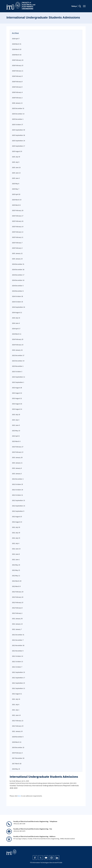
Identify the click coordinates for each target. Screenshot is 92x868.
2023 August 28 (17, 388)
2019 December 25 (18, 747)
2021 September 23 (18, 672)
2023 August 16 (17, 404)
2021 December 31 (18, 635)
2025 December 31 (18, 108)
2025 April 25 (16, 194)
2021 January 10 (17, 731)
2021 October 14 (17, 656)
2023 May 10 (16, 431)
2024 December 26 (18, 269)
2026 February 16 (18, 60)
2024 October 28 (17, 296)
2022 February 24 (18, 592)
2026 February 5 (17, 87)
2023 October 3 (17, 372)
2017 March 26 (17, 764)
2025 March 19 (17, 200)
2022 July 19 (16, 538)
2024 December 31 (18, 264)
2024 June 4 (16, 323)
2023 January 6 (17, 468)
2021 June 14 (16, 715)
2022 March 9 (16, 586)
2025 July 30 (16, 157)
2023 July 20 (16, 414)
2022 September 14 (18, 506)
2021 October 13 (17, 662)
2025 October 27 (17, 125)
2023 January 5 (17, 474)
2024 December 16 (18, 280)
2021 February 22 (18, 721)
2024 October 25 (17, 302)
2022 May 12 (16, 576)
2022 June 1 (16, 559)
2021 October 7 (17, 667)
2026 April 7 (16, 39)
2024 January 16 (17, 350)
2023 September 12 (18, 377)
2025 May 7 (16, 189)
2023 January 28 (17, 457)
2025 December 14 (18, 114)
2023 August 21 (17, 398)
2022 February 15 (18, 602)
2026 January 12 (17, 103)
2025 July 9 (16, 162)
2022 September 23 (18, 500)
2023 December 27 (18, 355)
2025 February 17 (18, 216)
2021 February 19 (18, 726)
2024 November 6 (18, 291)
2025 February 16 (18, 221)
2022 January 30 (17, 619)
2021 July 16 (16, 699)
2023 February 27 (18, 447)
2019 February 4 (17, 753)
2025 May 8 (16, 184)
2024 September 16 (18, 307)
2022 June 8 (16, 554)
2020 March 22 (17, 742)
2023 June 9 (16, 425)
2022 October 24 (17, 490)
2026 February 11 (18, 71)
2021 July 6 (16, 704)
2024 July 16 (16, 318)
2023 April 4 (16, 436)
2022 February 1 (17, 613)
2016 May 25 (16, 769)
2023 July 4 (16, 420)
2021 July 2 (16, 710)
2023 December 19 (18, 361)
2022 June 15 (16, 549)
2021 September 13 (18, 688)
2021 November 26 (18, 645)
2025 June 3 (16, 178)
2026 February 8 (17, 82)
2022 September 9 (18, 511)
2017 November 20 (18, 758)
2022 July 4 (16, 543)
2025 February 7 (17, 243)
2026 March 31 (17, 44)
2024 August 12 (17, 312)
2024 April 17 (16, 329)
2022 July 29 (16, 533)
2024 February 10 (18, 345)
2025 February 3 (17, 248)
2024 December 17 (18, 275)
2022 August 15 (17, 517)
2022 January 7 (17, 629)
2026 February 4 (17, 92)
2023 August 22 (17, 393)
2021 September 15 (18, 683)
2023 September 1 (18, 382)
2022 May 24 (16, 565)
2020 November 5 (18, 737)
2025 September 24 (18, 141)
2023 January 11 (17, 463)
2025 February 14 (18, 227)
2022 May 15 (16, 570)
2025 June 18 (16, 167)
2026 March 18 (17, 49)
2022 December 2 (18, 479)
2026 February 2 (17, 98)
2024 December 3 (18, 286)
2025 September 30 (18, 130)
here (19, 796)
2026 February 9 (17, 76)
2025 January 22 (17, 253)
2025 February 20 (18, 210)
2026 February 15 (18, 65)
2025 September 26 (18, 135)
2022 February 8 (17, 608)
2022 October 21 (17, 495)
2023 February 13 (18, 452)
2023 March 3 (16, 441)
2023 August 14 (17, 409)
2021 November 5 (18, 651)
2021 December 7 (18, 640)
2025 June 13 (16, 173)
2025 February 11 (18, 237)
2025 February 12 (18, 232)
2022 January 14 (17, 624)
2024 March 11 (17, 334)
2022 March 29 (17, 581)
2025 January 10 (17, 259)
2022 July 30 (16, 527)
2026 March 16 (17, 55)
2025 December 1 (18, 119)
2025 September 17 (18, 146)
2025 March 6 (16, 205)
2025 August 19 (17, 151)
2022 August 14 (17, 522)
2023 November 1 (18, 366)
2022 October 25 (17, 484)
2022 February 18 (18, 597)
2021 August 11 (17, 694)
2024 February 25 (18, 339)
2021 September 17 (18, 678)
